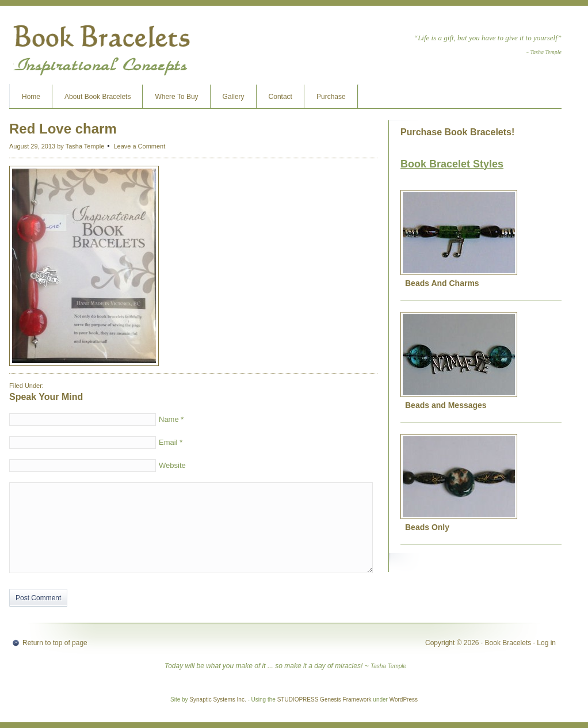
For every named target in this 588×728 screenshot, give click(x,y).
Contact (280, 97)
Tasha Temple (85, 146)
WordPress (404, 700)
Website (172, 465)
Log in (546, 643)
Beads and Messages (446, 405)
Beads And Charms (442, 283)
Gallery (234, 97)
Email (168, 442)
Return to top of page (55, 643)
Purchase (331, 97)
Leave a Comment (139, 146)
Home (31, 97)
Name (169, 419)
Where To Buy (176, 97)
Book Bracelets (101, 49)
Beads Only (427, 527)
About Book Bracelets (98, 97)
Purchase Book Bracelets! (457, 132)
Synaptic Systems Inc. (217, 700)
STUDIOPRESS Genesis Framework (324, 700)
